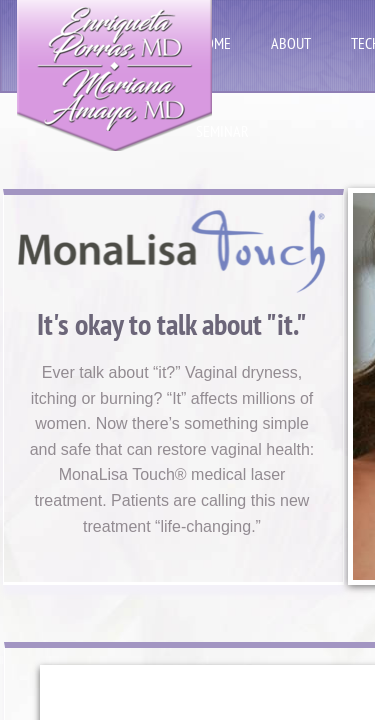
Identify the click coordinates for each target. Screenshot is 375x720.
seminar (222, 131)
